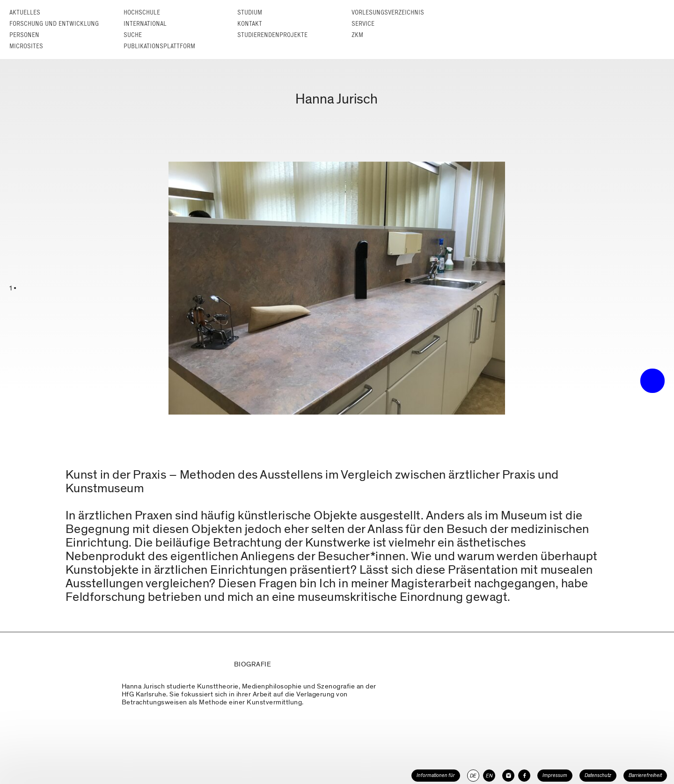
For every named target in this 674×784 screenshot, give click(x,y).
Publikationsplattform (159, 46)
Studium (250, 12)
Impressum (555, 775)
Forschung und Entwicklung (54, 24)
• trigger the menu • (652, 381)
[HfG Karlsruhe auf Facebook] (524, 776)
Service (363, 24)
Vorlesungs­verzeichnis (388, 12)
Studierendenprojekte (272, 35)
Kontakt (250, 24)
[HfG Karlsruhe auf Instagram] (508, 776)
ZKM (357, 35)
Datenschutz (598, 775)
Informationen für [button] (436, 775)
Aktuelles (25, 12)
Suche (133, 35)
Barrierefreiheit (645, 775)
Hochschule (142, 12)
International (145, 24)
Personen (24, 35)
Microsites (26, 46)
